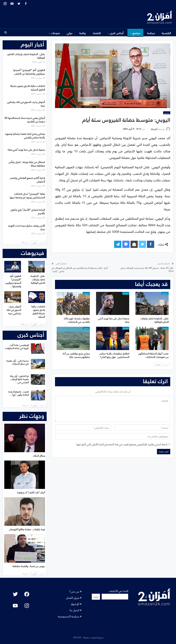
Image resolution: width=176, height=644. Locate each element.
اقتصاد (97, 33)
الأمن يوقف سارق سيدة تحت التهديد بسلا (26, 227)
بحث (96, 597)
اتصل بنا (74, 610)
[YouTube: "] (15, 606)
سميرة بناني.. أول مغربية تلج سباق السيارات (18, 362)
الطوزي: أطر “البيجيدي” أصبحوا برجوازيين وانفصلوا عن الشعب (29, 72)
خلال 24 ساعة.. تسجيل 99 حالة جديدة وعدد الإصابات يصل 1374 (147, 269)
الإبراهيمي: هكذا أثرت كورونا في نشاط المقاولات (17, 346)
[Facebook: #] (27, 594)
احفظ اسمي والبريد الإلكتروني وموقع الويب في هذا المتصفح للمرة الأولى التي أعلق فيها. (122, 444)
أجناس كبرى (117, 33)
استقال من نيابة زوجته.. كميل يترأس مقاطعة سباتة (27, 164)
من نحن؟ (74, 591)
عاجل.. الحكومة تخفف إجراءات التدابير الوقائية (26, 56)
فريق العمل (73, 597)
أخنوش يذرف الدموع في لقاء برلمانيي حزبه (26, 104)
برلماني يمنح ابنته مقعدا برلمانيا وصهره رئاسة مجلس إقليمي (25, 135)
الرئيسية (166, 33)
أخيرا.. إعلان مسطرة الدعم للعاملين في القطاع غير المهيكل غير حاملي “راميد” (80, 269)
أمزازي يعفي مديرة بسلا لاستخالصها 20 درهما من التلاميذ (25, 119)
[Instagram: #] (27, 606)
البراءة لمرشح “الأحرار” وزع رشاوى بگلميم (28, 211)
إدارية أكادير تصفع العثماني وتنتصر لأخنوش (27, 179)
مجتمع (136, 33)
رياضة (83, 33)
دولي (70, 33)
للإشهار (75, 604)
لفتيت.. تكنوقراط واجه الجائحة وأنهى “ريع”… (18, 393)
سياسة (151, 33)
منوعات (56, 33)
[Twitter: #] (15, 594)
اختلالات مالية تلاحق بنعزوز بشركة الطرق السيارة (28, 87)
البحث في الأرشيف (119, 591)
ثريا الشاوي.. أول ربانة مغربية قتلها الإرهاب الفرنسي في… (19, 379)
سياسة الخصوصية (69, 616)
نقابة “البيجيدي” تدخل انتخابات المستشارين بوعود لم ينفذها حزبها (27, 195)
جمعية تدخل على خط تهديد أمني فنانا (26, 149)
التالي (157, 364)
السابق (166, 364)
